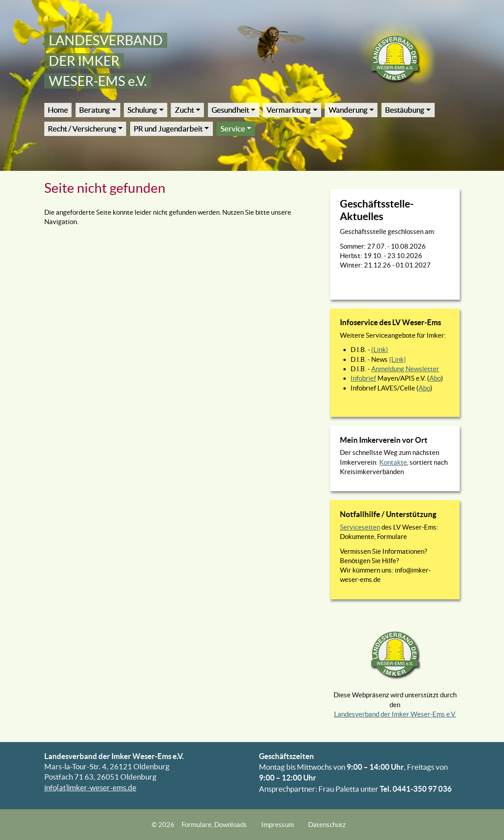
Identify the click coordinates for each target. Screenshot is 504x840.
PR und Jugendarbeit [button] (168, 129)
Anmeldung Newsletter (405, 369)
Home (58, 110)
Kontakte (393, 462)
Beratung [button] (95, 110)
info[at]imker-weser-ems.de (90, 788)
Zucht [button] (184, 110)
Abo (435, 378)
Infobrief (363, 378)
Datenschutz (327, 825)
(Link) (380, 350)
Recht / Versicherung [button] (82, 129)
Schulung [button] (142, 110)
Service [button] (233, 129)
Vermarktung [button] (289, 110)
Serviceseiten (360, 527)
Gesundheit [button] (230, 110)
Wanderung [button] (348, 110)
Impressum (277, 825)
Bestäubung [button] (405, 110)
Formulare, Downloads (214, 825)
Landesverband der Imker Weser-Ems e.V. (395, 714)
